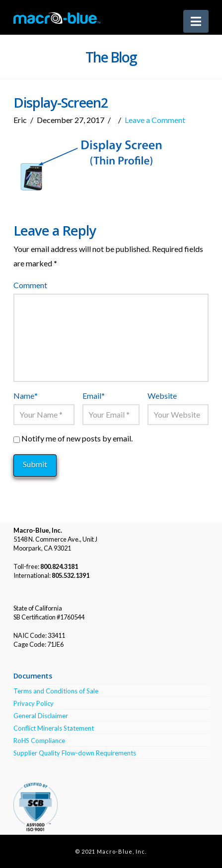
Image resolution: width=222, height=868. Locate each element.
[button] (196, 21)
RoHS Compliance (39, 741)
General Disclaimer (41, 716)
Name (26, 396)
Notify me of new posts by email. (77, 438)
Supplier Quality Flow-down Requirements (75, 753)
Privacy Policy (34, 703)
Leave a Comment (155, 120)
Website (162, 396)
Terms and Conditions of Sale (56, 691)
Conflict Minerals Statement (54, 728)
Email (94, 396)
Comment (30, 285)
